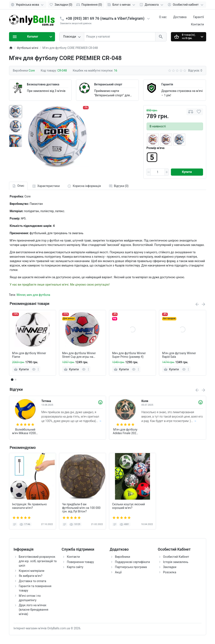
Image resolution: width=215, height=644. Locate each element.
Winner (21, 295)
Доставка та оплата (33, 581)
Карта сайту (75, 567)
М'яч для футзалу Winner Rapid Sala (179, 355)
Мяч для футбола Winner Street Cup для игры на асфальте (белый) (79, 355)
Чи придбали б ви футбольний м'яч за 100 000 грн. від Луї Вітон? (81, 508)
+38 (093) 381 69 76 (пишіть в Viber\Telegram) (105, 18)
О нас (163, 17)
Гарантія (167, 84)
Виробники (123, 557)
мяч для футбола (38, 295)
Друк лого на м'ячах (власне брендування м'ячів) (34, 610)
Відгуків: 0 (195, 71)
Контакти (198, 24)
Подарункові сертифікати (133, 562)
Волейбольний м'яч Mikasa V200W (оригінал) (25, 431)
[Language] (28, 5)
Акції (118, 572)
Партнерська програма (131, 567)
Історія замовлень (176, 562)
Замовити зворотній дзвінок (76, 23)
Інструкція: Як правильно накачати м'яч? (30, 506)
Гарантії (199, 17)
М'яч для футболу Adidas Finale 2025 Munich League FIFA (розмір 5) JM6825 (125, 431)
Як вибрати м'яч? (31, 576)
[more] (38, 369)
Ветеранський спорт (108, 84)
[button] (16, 380)
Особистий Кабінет (176, 557)
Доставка (180, 17)
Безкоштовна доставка (43, 84)
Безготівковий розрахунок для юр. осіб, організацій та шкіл (38, 561)
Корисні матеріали (32, 571)
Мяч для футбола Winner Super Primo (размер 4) (129, 355)
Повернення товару (81, 562)
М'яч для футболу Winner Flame (29, 355)
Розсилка (170, 572)
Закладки (170, 567)
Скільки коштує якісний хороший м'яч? (128, 506)
